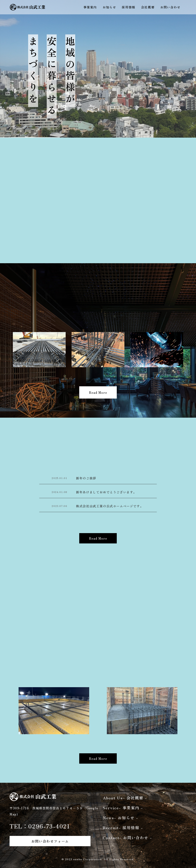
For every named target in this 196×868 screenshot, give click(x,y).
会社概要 (148, 7)
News (120, 818)
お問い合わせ (170, 7)
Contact (127, 838)
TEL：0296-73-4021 (40, 826)
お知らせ (109, 7)
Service (123, 808)
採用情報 (128, 7)
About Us (125, 798)
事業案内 (90, 7)
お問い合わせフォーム (50, 841)
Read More (98, 392)
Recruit (123, 828)
